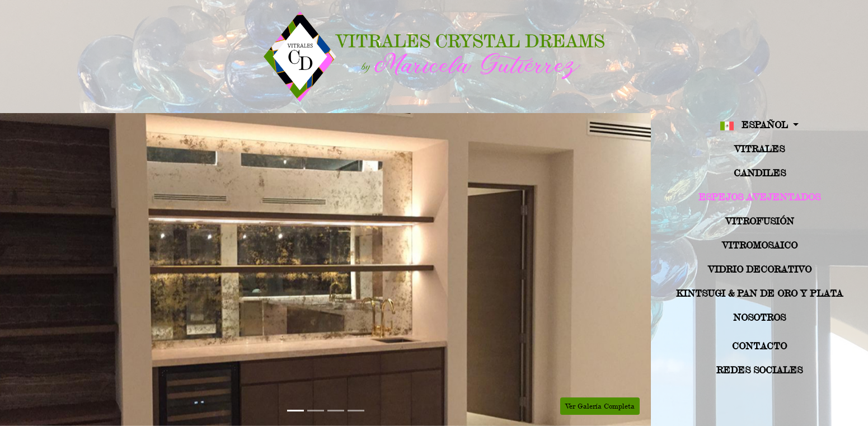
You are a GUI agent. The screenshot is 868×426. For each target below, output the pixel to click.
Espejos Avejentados (759, 197)
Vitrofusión (760, 221)
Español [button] (756, 126)
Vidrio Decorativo (760, 269)
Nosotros (759, 317)
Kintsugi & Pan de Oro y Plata (759, 293)
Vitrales (759, 149)
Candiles (760, 173)
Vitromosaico (760, 245)
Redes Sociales (759, 370)
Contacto (759, 346)
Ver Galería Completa (600, 406)
